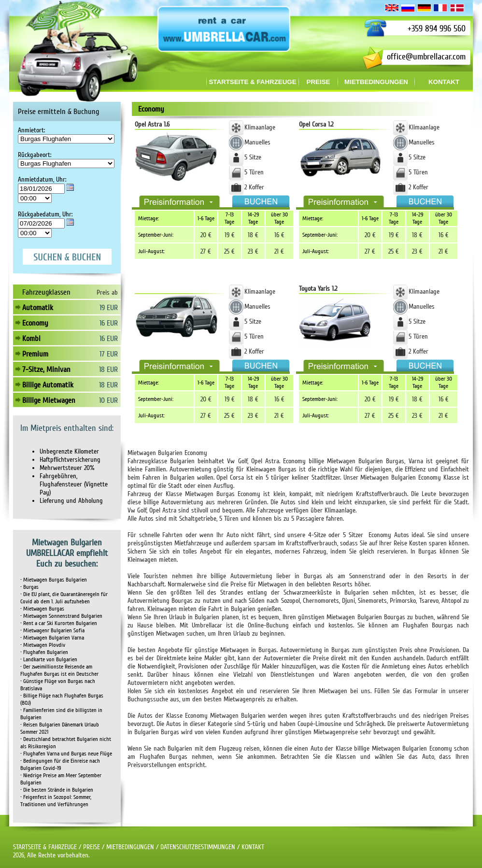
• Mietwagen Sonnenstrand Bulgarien (61, 616)
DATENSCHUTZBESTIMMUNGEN (198, 847)
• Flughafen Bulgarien (44, 652)
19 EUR (109, 308)
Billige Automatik (48, 385)
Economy (35, 323)
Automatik (38, 308)
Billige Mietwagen (49, 400)
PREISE (92, 847)
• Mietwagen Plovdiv (43, 645)
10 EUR (108, 400)
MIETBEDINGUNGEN (130, 847)
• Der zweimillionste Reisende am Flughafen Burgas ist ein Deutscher (59, 670)
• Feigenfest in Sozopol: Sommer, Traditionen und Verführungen (56, 801)
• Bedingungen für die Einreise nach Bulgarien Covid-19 (60, 765)
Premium (35, 354)
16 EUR (109, 323)
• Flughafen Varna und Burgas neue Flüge (66, 754)
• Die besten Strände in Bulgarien (57, 790)
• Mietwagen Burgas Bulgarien (54, 580)
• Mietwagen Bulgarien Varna (52, 638)
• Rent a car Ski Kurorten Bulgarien (59, 623)
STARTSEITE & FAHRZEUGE (45, 847)
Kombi (31, 339)
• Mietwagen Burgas (42, 609)
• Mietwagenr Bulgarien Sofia (52, 631)
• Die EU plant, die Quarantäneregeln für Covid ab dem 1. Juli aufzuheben (64, 598)
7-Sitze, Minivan (46, 370)
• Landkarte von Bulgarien (49, 660)
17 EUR (109, 354)
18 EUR (108, 370)
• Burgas (29, 587)
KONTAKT (253, 847)
